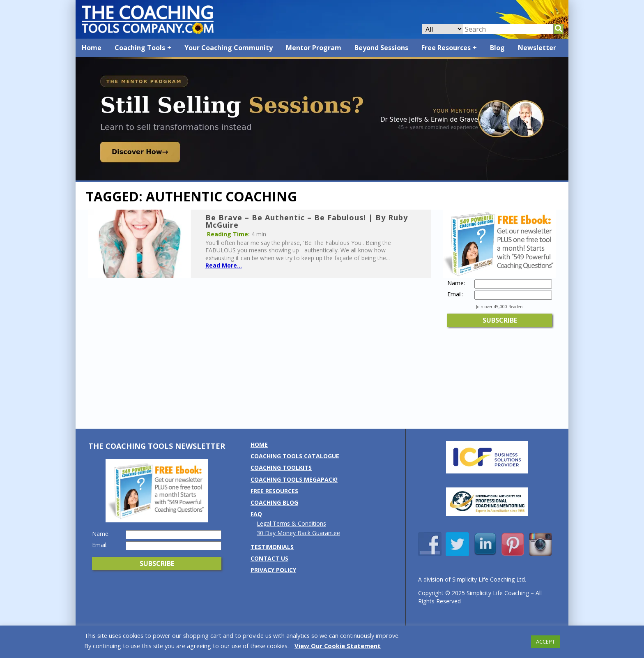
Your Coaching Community (229, 48)
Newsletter (537, 48)
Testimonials (272, 547)
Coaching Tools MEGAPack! (294, 479)
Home (92, 48)
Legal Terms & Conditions (291, 523)
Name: (456, 283)
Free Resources (446, 48)
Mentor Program (314, 48)
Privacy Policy (273, 570)
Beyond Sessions (381, 48)
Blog (497, 48)
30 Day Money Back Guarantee (298, 533)
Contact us (269, 558)
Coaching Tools (140, 48)
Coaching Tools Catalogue (295, 456)
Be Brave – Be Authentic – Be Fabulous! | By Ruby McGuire (307, 221)
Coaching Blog (274, 502)
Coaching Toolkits (281, 468)
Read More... (224, 265)
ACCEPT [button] (545, 642)
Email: (455, 294)
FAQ (256, 514)
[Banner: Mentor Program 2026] (322, 178)
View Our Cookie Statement (338, 646)
